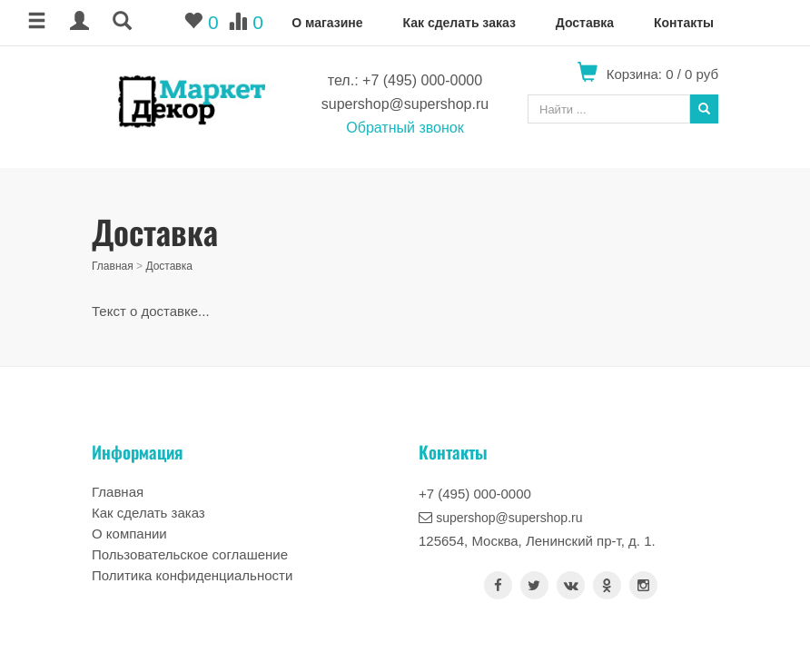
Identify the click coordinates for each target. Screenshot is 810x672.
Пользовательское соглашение (190, 554)
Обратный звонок (405, 128)
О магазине (327, 23)
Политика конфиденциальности (192, 575)
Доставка (585, 23)
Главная (113, 266)
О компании (129, 534)
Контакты (684, 23)
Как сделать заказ (459, 23)
